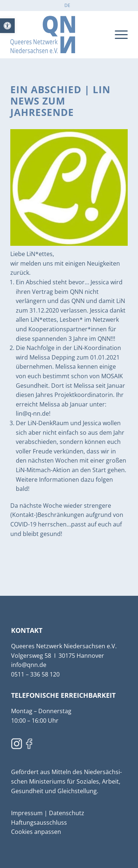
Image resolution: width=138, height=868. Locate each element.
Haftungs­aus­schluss (39, 823)
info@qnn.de (29, 665)
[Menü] (118, 34)
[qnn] (57, 34)
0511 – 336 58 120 (35, 674)
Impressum (28, 813)
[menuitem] (67, 6)
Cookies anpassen (36, 832)
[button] (7, 26)
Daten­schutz (67, 813)
